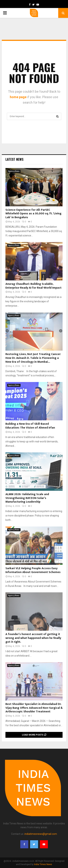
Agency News (14, 171)
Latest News (14, 159)
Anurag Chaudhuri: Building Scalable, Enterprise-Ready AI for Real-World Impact (33, 286)
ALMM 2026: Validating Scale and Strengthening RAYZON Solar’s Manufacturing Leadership (27, 498)
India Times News (43, 864)
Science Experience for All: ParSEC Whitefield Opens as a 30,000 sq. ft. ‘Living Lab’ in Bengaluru (33, 214)
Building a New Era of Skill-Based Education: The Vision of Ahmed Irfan (30, 426)
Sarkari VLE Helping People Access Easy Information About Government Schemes (33, 570)
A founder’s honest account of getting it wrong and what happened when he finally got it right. (33, 638)
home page (18, 97)
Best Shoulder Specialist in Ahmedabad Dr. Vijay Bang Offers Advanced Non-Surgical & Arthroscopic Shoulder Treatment (34, 708)
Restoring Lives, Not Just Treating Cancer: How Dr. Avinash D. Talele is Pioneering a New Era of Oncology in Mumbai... (33, 358)
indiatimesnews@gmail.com (41, 834)
